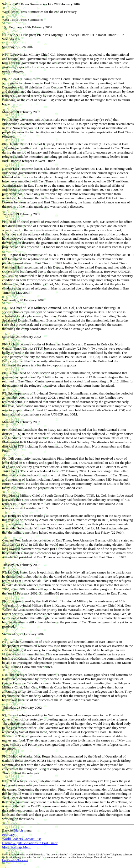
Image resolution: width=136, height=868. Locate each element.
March (18, 830)
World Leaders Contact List (21, 839)
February (8, 835)
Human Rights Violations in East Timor (30, 843)
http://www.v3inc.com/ (15, 860)
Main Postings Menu (17, 847)
